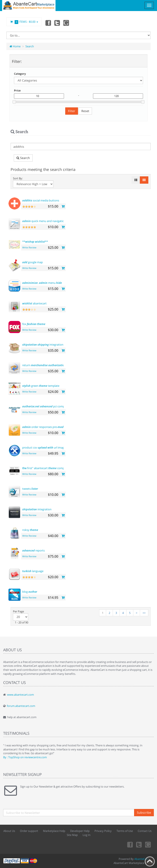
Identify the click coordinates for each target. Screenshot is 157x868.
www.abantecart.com (20, 695)
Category (20, 74)
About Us (9, 831)
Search (30, 46)
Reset (85, 111)
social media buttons (41, 200)
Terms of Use (125, 831)
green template (41, 386)
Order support (29, 831)
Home (15, 46)
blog (30, 592)
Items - (24, 22)
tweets (30, 489)
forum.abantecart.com (21, 706)
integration (43, 345)
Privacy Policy (103, 831)
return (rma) (48, 365)
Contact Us (145, 831)
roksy (30, 530)
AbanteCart (142, 859)
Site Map (72, 835)
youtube (67, 23)
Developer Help (80, 831)
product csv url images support (50, 447)
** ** (35, 242)
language (33, 571)
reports (33, 550)
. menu (42, 283)
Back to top (150, 861)
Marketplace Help (54, 831)
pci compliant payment (52, 406)
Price (17, 90)
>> (144, 613)
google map (33, 262)
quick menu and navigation (49, 221)
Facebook (48, 23)
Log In (87, 835)
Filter (72, 111)
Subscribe (144, 812)
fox (34, 324)
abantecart (34, 303)
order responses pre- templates (50, 427)
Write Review (29, 247)
